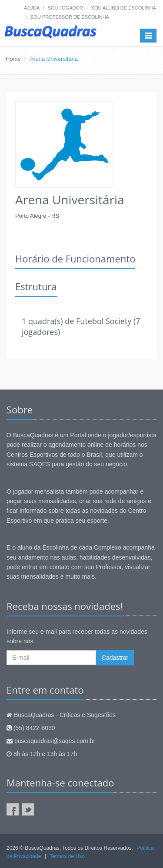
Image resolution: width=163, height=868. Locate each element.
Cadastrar (115, 658)
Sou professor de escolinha (70, 17)
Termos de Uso (67, 856)
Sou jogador (65, 8)
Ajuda (32, 8)
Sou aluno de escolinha (124, 8)
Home (13, 59)
